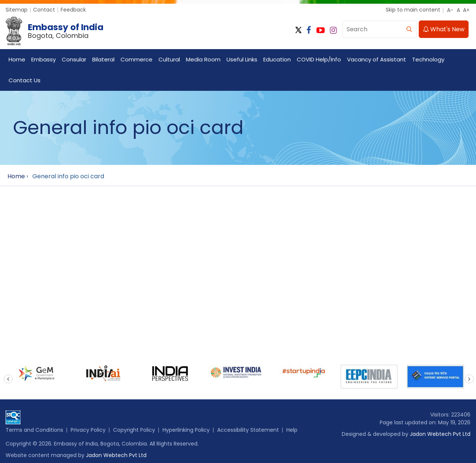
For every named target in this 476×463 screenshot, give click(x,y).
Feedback (73, 10)
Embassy (44, 59)
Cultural (169, 59)
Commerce (136, 59)
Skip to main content (413, 10)
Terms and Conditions (34, 430)
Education (277, 59)
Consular (74, 59)
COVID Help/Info (319, 59)
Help (292, 430)
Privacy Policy (88, 430)
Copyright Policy (134, 430)
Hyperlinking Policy (186, 430)
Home (17, 59)
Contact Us (25, 80)
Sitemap (17, 10)
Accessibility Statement (248, 430)
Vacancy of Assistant (377, 59)
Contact (44, 10)
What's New (444, 29)
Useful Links (242, 59)
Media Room (203, 59)
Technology (428, 59)
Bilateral (103, 59)
